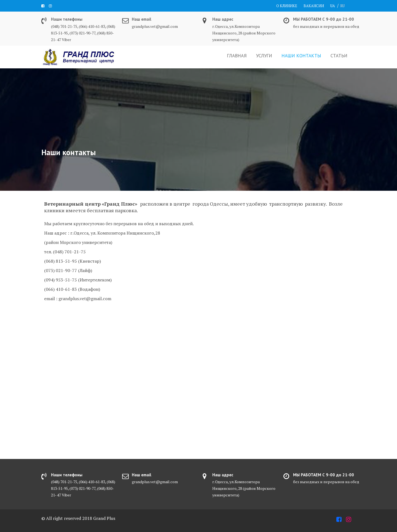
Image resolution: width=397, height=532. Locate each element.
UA (333, 6)
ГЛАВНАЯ (237, 56)
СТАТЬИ (339, 56)
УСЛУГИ (264, 56)
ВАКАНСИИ (314, 6)
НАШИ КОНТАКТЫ (301, 56)
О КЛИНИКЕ (287, 6)
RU (342, 6)
